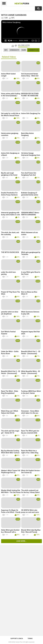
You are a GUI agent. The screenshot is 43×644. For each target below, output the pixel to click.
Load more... (21, 541)
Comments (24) (33, 50)
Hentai (22, 3)
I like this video (13, 46)
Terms (30, 638)
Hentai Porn (19, 642)
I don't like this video (16, 46)
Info (6, 50)
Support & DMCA (17, 638)
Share (24, 50)
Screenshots (15, 50)
